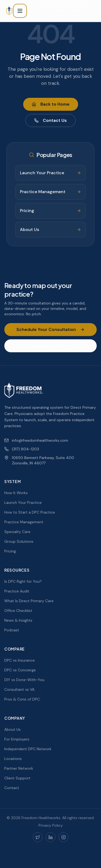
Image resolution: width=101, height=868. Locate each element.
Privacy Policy (51, 825)
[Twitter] (38, 837)
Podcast (12, 630)
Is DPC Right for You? (23, 581)
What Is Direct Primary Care (29, 601)
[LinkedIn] (51, 837)
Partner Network (19, 768)
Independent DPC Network (28, 749)
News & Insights (18, 620)
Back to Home (51, 104)
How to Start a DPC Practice (30, 512)
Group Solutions (19, 541)
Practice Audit (17, 591)
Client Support (17, 778)
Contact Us (50, 120)
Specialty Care (17, 532)
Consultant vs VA (19, 689)
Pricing (10, 551)
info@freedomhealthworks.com (36, 440)
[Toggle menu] (20, 11)
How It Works (16, 493)
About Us (13, 729)
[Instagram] (64, 837)
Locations (13, 759)
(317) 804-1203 (22, 449)
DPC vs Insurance (20, 660)
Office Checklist (18, 611)
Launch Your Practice (23, 502)
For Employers (17, 739)
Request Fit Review (50, 346)
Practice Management (24, 522)
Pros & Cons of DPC (22, 699)
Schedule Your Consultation (50, 329)
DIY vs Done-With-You (24, 680)
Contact (12, 788)
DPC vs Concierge (20, 670)
